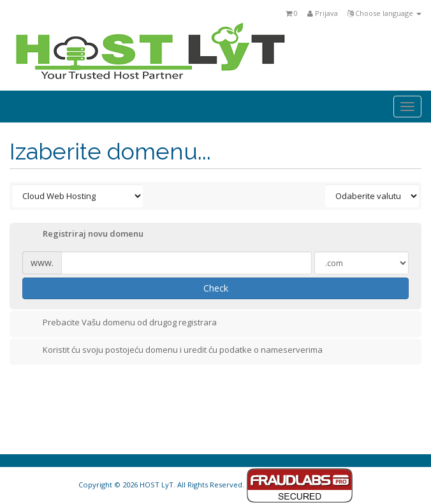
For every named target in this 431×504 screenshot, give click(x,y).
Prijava (323, 13)
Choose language (384, 13)
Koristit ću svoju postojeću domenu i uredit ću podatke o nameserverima (172, 351)
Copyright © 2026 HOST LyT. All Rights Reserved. (216, 485)
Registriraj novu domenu (83, 235)
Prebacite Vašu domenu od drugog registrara (120, 323)
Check (216, 288)
